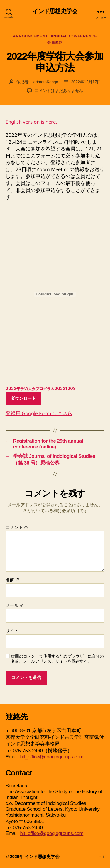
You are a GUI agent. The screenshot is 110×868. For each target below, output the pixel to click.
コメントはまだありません (59, 91)
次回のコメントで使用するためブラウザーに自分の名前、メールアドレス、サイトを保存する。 (57, 659)
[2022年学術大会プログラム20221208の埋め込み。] (55, 294)
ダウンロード (23, 398)
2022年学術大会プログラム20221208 (41, 389)
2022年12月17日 (86, 82)
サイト (12, 630)
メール (15, 605)
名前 (13, 580)
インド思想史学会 (55, 11)
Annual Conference (74, 36)
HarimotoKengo (44, 82)
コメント (17, 527)
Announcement (30, 36)
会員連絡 (55, 43)
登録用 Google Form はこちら (39, 413)
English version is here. (31, 122)
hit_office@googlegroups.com (52, 757)
